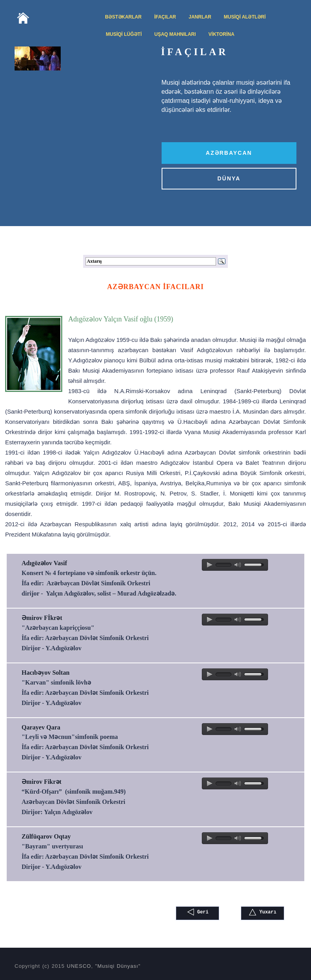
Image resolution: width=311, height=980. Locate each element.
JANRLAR (200, 17)
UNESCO (79, 966)
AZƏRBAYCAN (229, 153)
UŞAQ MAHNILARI (175, 34)
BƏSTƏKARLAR (124, 17)
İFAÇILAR (165, 17)
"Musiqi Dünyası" (118, 966)
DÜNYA (229, 178)
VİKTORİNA (222, 34)
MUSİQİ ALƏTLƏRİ (245, 17)
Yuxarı (263, 912)
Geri (197, 912)
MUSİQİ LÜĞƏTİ (124, 34)
